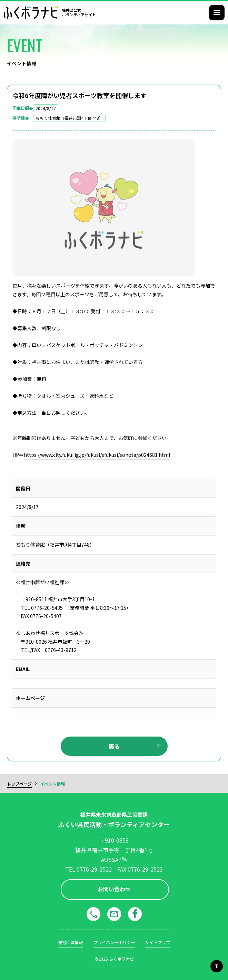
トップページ (19, 784)
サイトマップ (158, 942)
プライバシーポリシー (114, 942)
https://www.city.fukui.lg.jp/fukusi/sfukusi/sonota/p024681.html (97, 455)
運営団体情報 (70, 942)
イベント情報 (52, 784)
